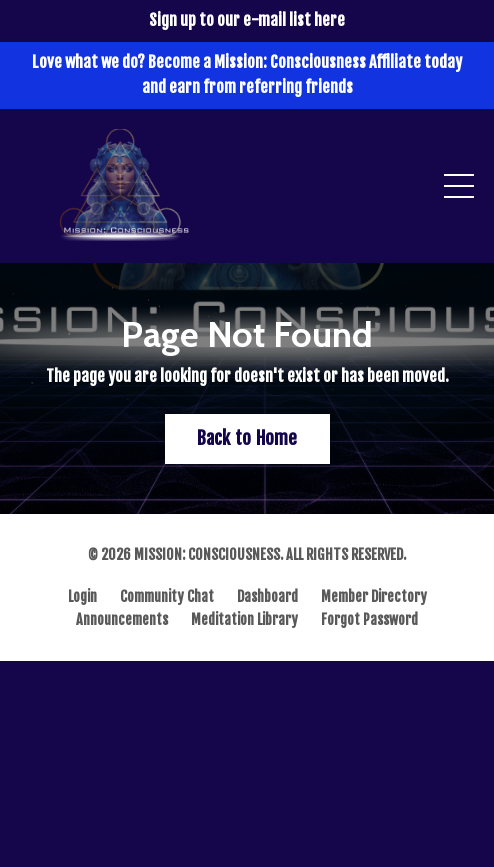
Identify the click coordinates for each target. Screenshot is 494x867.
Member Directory (374, 596)
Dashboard (267, 596)
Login (82, 596)
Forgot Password (369, 619)
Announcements (122, 619)
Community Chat (167, 596)
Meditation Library (244, 619)
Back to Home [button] (247, 438)
